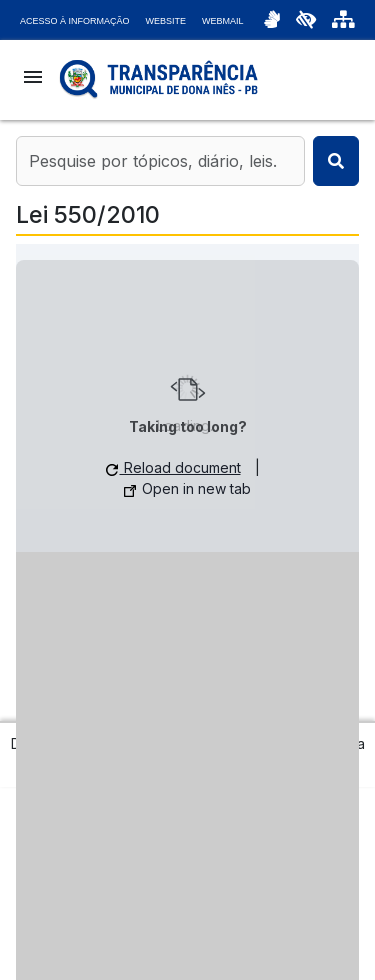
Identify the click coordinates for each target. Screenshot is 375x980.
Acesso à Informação (75, 21)
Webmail (223, 21)
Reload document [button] (173, 467)
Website (166, 21)
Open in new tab (187, 488)
